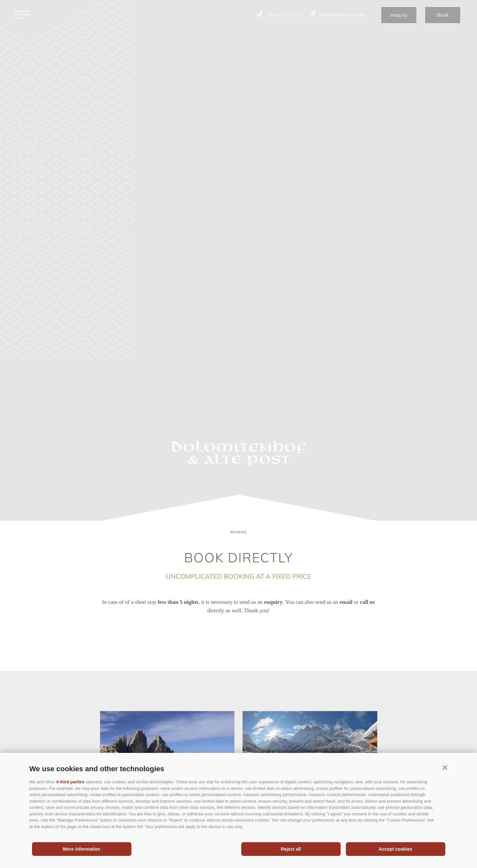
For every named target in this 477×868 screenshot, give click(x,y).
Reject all (291, 849)
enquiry (399, 15)
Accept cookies (395, 849)
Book (443, 15)
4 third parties (70, 782)
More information (81, 849)
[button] (445, 767)
